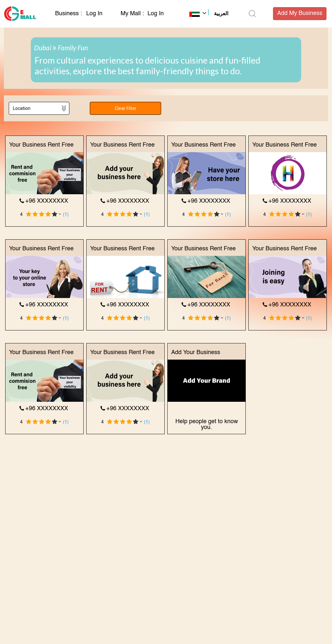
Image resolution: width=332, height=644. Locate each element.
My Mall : (132, 14)
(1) (66, 215)
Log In (94, 14)
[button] (209, 14)
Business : (69, 14)
